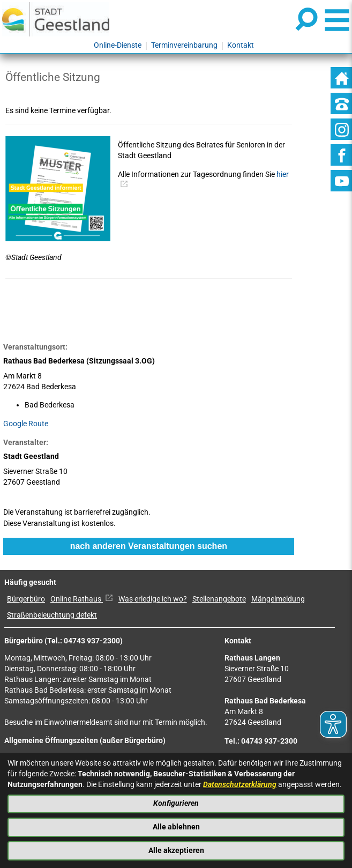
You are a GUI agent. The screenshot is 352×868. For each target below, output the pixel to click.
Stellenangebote (219, 599)
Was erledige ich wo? (153, 599)
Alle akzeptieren (176, 851)
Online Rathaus (82, 599)
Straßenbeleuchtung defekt (52, 615)
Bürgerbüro (26, 599)
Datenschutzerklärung (240, 785)
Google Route (26, 424)
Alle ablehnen (176, 827)
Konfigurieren (176, 803)
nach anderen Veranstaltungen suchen (149, 546)
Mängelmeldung (278, 599)
